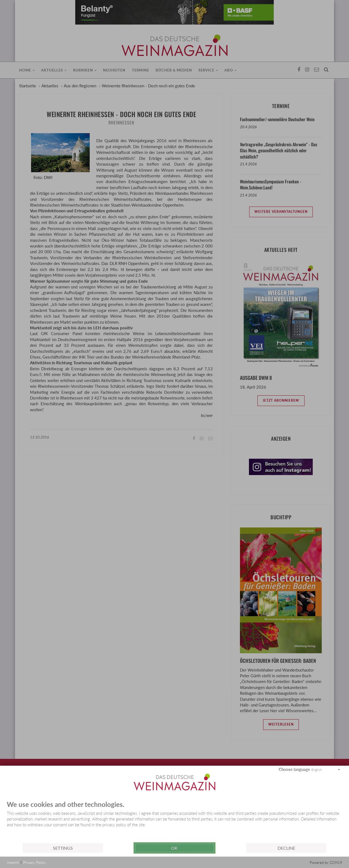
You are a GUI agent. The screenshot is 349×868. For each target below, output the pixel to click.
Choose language (294, 769)
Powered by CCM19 (326, 863)
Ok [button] (174, 848)
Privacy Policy (35, 862)
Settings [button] (63, 848)
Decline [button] (286, 848)
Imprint (13, 862)
